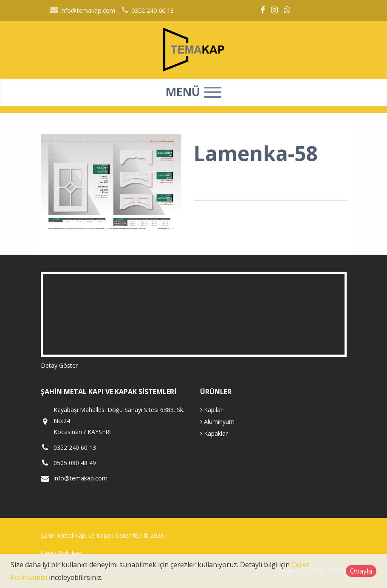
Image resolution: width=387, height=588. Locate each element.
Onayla (361, 571)
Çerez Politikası (62, 553)
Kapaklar (214, 433)
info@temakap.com (83, 10)
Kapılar (211, 410)
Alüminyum (217, 422)
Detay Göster (59, 365)
